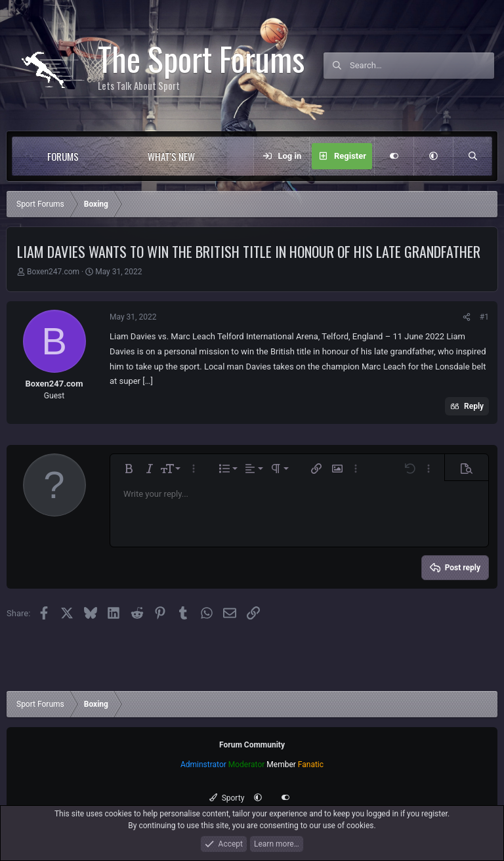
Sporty (227, 798)
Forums (63, 156)
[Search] (422, 66)
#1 (484, 317)
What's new (171, 156)
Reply (474, 406)
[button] (105, 156)
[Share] (467, 317)
